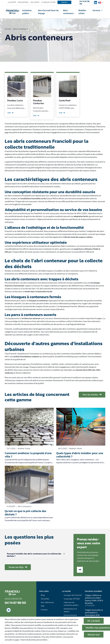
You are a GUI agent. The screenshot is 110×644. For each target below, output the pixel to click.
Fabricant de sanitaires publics (71, 604)
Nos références (47, 602)
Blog (43, 595)
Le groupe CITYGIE (72, 599)
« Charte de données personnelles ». (34, 640)
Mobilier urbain (82, 12)
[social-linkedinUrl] (95, 3)
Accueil (8, 29)
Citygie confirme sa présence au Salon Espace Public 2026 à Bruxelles (94, 599)
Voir (10, 113)
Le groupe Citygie (48, 2)
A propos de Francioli (73, 595)
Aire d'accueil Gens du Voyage (48, 12)
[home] (12, 12)
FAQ (43, 606)
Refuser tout (94, 635)
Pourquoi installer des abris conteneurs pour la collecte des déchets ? (34, 555)
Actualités (45, 599)
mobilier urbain (58, 364)
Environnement (70, 615)
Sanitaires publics (27, 12)
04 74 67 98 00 (84, 3)
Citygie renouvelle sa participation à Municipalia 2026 (94, 613)
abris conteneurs (73, 271)
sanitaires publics (72, 364)
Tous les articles (92, 395)
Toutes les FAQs (18, 567)
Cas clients (35, 2)
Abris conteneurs (68, 12)
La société (12, 2)
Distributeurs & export (70, 610)
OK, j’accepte (94, 621)
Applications (23, 2)
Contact (64, 2)
